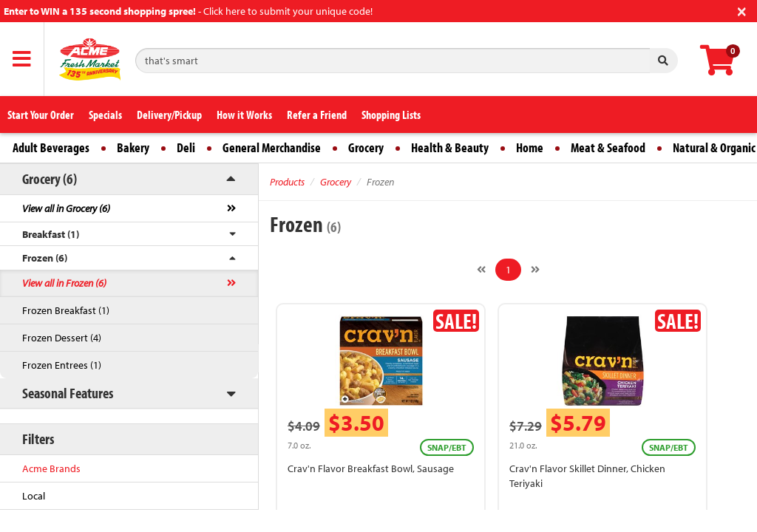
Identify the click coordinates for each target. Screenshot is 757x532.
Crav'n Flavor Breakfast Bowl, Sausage (371, 468)
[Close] (742, 10)
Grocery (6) (50, 178)
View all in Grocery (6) (66, 208)
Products (287, 182)
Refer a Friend (317, 115)
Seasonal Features (68, 393)
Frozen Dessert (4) (62, 338)
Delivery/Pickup (169, 115)
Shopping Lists (391, 115)
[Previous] (481, 270)
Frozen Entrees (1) (62, 365)
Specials (105, 115)
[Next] (535, 270)
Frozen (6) (45, 258)
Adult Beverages (51, 147)
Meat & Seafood (608, 147)
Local (34, 496)
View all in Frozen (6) (64, 283)
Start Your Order (41, 115)
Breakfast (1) (51, 234)
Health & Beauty (450, 147)
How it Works (244, 115)
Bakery (133, 147)
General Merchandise (272, 147)
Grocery (366, 147)
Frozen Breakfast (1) (66, 310)
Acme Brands (51, 468)
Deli (186, 147)
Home (530, 147)
